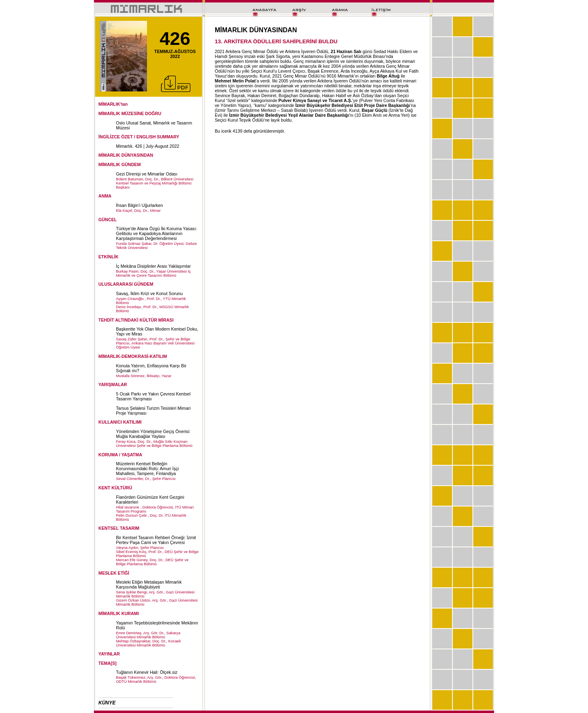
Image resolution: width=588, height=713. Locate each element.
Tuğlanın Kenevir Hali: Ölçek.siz (147, 672)
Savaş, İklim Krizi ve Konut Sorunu (149, 293)
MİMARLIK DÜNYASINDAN (126, 155)
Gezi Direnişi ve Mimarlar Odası (147, 174)
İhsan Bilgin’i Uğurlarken (139, 205)
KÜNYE (107, 703)
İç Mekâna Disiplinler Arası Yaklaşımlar (153, 266)
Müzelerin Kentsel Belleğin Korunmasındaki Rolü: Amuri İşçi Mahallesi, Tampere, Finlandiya (147, 469)
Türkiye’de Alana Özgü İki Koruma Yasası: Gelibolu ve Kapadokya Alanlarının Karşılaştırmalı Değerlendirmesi (157, 233)
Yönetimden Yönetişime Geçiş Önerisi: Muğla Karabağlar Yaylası (153, 434)
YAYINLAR (109, 654)
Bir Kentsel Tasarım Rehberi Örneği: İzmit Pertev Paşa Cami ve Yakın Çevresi (156, 540)
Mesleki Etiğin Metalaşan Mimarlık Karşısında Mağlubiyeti (149, 584)
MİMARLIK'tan (113, 104)
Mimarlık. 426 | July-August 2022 (148, 146)
